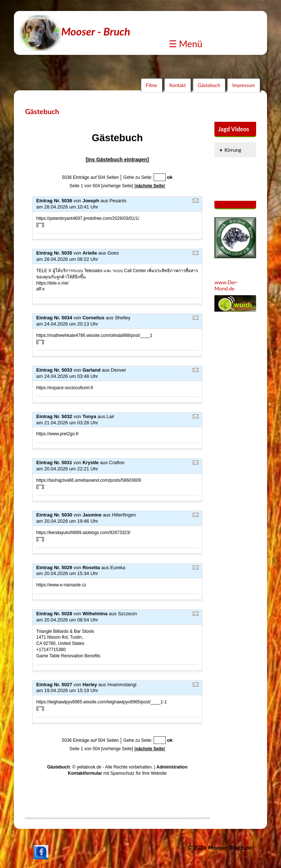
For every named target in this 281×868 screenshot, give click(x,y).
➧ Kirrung (230, 150)
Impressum (244, 85)
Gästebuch (209, 85)
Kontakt (178, 85)
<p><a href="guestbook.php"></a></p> (117, 469)
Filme (152, 85)
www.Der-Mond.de (226, 285)
